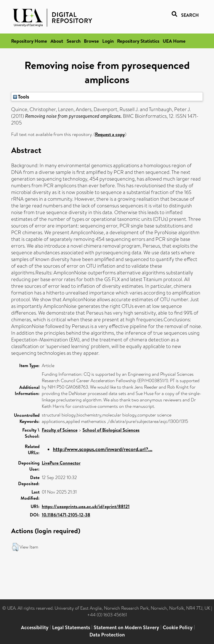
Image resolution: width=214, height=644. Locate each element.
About (57, 41)
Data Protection (107, 635)
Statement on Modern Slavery (126, 627)
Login (108, 41)
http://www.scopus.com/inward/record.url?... (103, 449)
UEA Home (174, 41)
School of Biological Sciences (111, 430)
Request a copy (110, 134)
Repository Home (29, 41)
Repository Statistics (138, 41)
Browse (91, 41)
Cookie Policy (178, 627)
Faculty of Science (60, 430)
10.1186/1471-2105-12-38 (66, 515)
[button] (15, 547)
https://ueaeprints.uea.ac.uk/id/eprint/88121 (86, 506)
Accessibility (35, 627)
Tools (21, 97)
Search (74, 41)
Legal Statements (71, 627)
